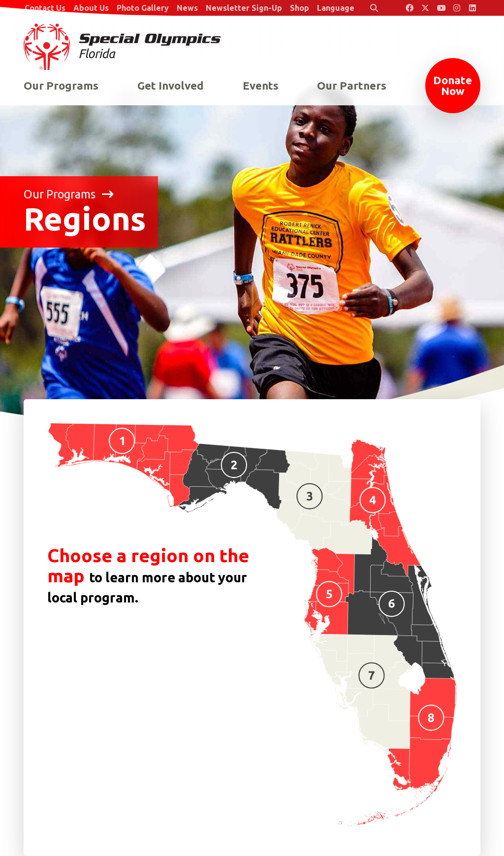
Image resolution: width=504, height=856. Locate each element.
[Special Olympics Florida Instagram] (457, 8)
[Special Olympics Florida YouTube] (441, 8)
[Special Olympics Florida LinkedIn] (472, 8)
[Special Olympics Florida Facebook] (409, 8)
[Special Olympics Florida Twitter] (425, 8)
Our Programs (68, 194)
